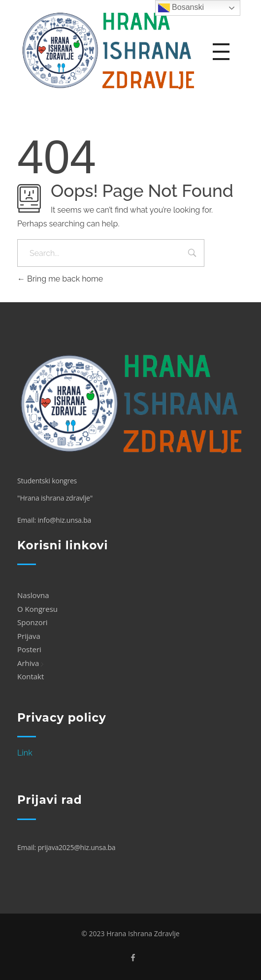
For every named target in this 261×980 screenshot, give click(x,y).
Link (25, 753)
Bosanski (181, 8)
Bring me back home (60, 279)
